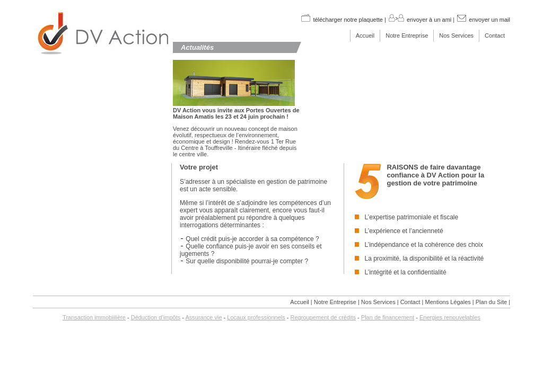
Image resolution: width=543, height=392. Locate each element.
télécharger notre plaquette (341, 20)
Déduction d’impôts (156, 317)
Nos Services (456, 35)
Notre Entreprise (407, 35)
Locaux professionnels (256, 317)
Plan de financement (388, 317)
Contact (495, 35)
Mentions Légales (448, 302)
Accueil (365, 35)
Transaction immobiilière (94, 317)
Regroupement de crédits (323, 317)
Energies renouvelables (450, 317)
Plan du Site (491, 302)
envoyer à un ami (419, 20)
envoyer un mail (483, 20)
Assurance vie (203, 317)
